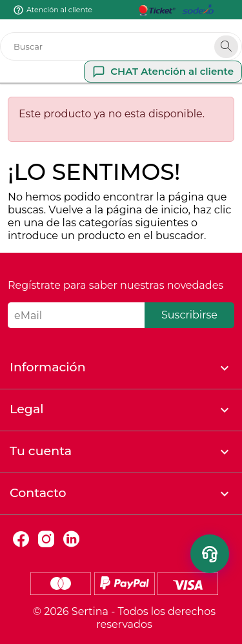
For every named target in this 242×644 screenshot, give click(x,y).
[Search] (226, 47)
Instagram (46, 539)
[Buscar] (121, 46)
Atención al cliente (59, 10)
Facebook (21, 539)
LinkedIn (71, 539)
